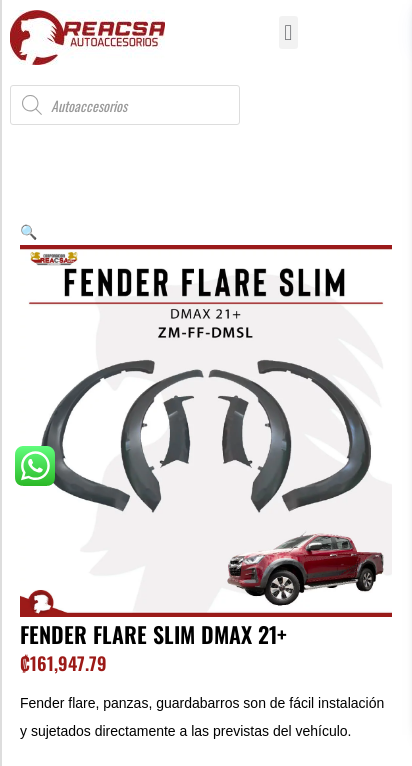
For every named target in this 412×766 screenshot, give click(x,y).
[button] (288, 32)
